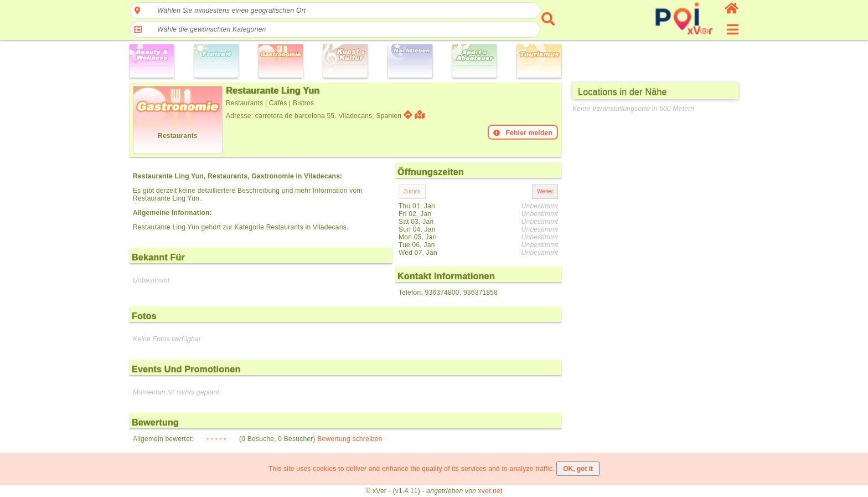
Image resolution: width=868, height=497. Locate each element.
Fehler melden (523, 133)
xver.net (490, 491)
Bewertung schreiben (350, 439)
